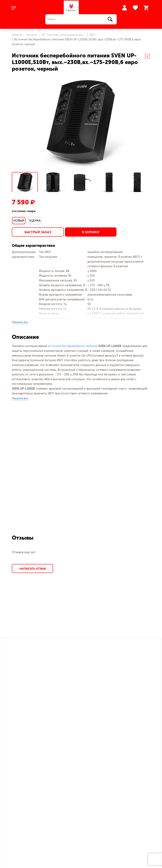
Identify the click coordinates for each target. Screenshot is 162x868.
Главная (17, 35)
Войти (124, 8)
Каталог (32, 35)
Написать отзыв (32, 567)
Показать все (20, 320)
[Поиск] (81, 19)
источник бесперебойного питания (73, 344)
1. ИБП (91, 35)
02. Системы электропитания (61, 35)
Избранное (136, 8)
